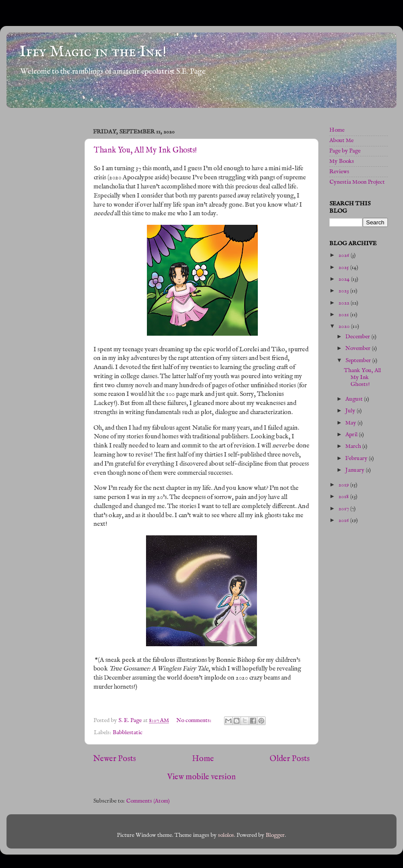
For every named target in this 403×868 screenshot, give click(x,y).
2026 (344, 255)
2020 (345, 326)
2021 (344, 315)
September (359, 361)
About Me (341, 141)
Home (203, 759)
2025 (344, 267)
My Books (342, 161)
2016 (344, 520)
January (356, 470)
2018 (344, 497)
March (354, 446)
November (359, 348)
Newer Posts (115, 759)
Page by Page (345, 151)
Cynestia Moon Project (357, 182)
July (351, 411)
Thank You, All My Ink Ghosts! (145, 151)
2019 (344, 485)
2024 (345, 279)
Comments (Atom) (148, 801)
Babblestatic (128, 733)
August (355, 399)
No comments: (195, 721)
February (357, 458)
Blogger (275, 835)
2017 (344, 509)
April (352, 435)
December (358, 337)
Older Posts (290, 759)
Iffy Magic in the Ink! (93, 52)
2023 (344, 291)
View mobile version (201, 777)
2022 (344, 303)
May (351, 423)
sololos (226, 835)
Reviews (339, 172)
